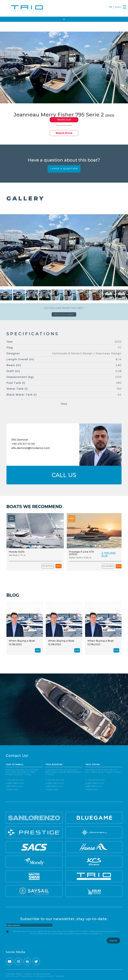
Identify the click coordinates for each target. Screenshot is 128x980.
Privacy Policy (26, 976)
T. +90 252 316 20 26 (55, 780)
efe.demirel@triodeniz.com (31, 448)
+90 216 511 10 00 (23, 444)
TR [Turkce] (110, 7)
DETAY (58, 566)
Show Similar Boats (64, 314)
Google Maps (12, 789)
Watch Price (64, 133)
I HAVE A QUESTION (64, 168)
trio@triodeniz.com (15, 783)
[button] (31, 546)
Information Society (44, 976)
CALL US (64, 475)
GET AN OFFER (48, 566)
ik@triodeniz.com (14, 786)
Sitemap (60, 976)
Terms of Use (12, 976)
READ (38, 650)
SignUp (113, 941)
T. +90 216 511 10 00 (15, 780)
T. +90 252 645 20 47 (95, 780)
